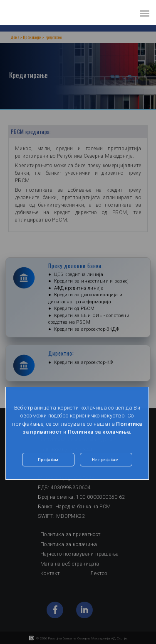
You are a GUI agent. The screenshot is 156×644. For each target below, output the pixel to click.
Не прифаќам (105, 460)
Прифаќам (48, 460)
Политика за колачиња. (100, 432)
